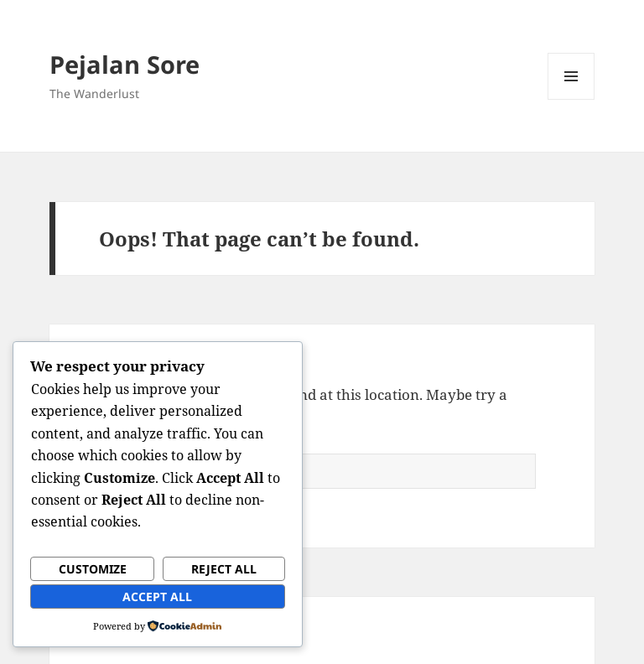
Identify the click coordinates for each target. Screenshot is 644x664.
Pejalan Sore (125, 64)
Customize (93, 569)
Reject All (224, 569)
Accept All (157, 597)
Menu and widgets (571, 99)
